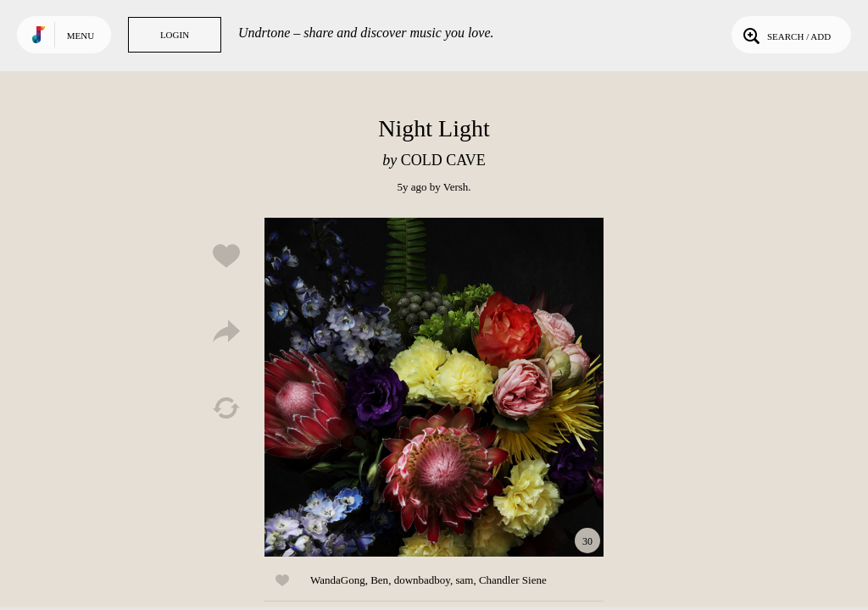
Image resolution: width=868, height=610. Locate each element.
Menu (81, 36)
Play (434, 387)
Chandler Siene (513, 580)
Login (175, 35)
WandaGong (338, 580)
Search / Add (785, 35)
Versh (456, 187)
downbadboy (422, 580)
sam (464, 580)
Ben (379, 580)
